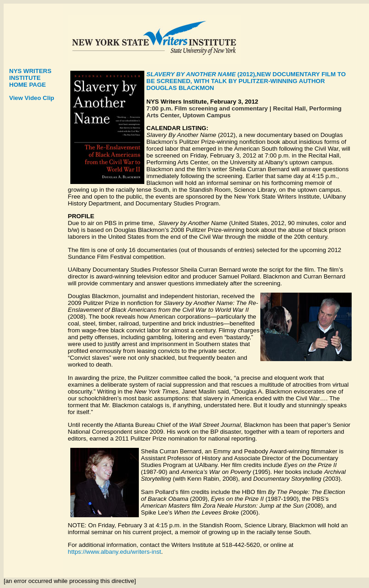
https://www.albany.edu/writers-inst (115, 552)
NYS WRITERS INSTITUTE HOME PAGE (30, 78)
